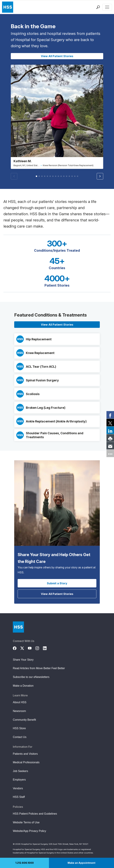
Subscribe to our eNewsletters (31, 677)
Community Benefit (24, 720)
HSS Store (19, 728)
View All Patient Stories (57, 56)
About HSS (20, 702)
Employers (19, 780)
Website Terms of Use (26, 822)
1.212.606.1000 (25, 863)
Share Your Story (23, 660)
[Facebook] (17, 648)
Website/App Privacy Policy (29, 831)
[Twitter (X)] (24, 648)
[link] (110, 415)
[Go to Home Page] (18, 627)
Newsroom (19, 711)
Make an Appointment (81, 863)
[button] (100, 176)
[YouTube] (32, 648)
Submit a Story (57, 583)
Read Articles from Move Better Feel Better (39, 668)
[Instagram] (39, 648)
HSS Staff (19, 797)
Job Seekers (20, 771)
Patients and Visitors (25, 754)
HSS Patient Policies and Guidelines (35, 814)
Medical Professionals (26, 762)
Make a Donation (23, 686)
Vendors (18, 788)
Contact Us (20, 737)
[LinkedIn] (47, 648)
